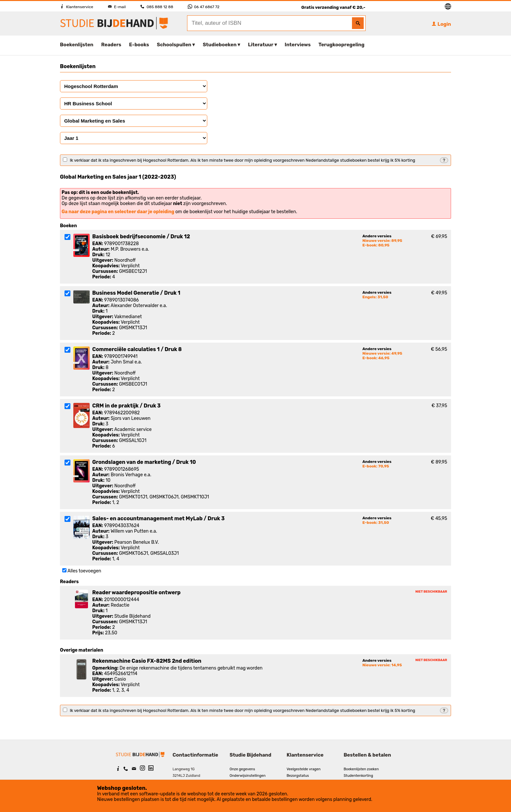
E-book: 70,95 (376, 466)
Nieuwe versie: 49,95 (382, 353)
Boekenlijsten (77, 45)
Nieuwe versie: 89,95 (382, 241)
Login (441, 24)
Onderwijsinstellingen (248, 776)
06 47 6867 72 (204, 7)
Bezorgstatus (298, 776)
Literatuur (261, 45)
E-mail (117, 7)
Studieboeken (220, 45)
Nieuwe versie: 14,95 (382, 665)
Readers (111, 45)
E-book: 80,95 (376, 245)
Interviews (298, 45)
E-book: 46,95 (376, 358)
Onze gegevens (242, 769)
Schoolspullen (174, 45)
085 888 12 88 (157, 7)
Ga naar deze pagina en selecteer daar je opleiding (118, 212)
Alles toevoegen (84, 571)
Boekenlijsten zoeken (361, 769)
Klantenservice (77, 7)
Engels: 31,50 (375, 297)
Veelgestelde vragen (304, 769)
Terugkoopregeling (341, 45)
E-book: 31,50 (376, 523)
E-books (139, 45)
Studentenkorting (358, 776)
